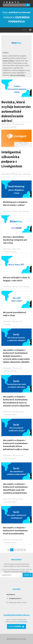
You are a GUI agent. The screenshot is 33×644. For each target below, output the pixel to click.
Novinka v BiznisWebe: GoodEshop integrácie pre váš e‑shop (15, 240)
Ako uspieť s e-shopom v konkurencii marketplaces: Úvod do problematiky (15, 531)
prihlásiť (27, 575)
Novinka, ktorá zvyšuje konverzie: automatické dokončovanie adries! (16, 111)
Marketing (26, 211)
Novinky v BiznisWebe (10, 127)
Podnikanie (27, 174)
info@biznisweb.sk (15, 598)
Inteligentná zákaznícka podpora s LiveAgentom (12, 159)
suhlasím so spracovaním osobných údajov (17, 572)
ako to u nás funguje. (18, 75)
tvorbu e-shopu (8, 61)
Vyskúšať (16, 626)
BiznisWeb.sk (7, 124)
